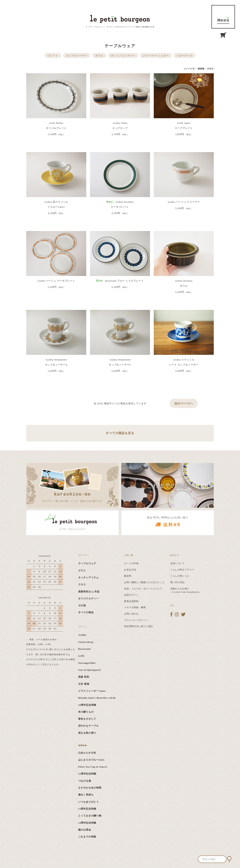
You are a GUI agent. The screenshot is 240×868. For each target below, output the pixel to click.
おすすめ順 (189, 69)
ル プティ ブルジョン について (72, 529)
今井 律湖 (84, 684)
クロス (82, 584)
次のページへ (184, 403)
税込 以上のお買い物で (168, 523)
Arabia (82, 635)
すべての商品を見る (120, 433)
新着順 (210, 69)
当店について (177, 563)
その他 (82, 605)
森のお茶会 (85, 830)
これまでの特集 (87, 837)
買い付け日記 (177, 582)
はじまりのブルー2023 (91, 760)
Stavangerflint (87, 663)
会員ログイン (131, 595)
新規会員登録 (131, 601)
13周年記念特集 (87, 809)
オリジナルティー (88, 598)
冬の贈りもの (86, 712)
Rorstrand (84, 649)
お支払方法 (130, 570)
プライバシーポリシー (136, 620)
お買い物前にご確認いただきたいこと (145, 582)
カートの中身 (131, 563)
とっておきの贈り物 (90, 816)
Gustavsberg (86, 642)
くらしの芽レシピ (180, 576)
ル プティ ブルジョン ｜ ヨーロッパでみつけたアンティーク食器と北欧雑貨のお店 (120, 27)
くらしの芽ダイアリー (182, 570)
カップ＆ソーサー (77, 56)
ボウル (99, 56)
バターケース (184, 56)
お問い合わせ (131, 614)
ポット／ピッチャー (123, 56)
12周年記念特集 (87, 774)
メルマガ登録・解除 (135, 607)
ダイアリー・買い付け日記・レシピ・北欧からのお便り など (73, 497)
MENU (223, 17)
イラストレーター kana (92, 691)
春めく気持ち (86, 795)
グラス (82, 571)
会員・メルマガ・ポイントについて (143, 589)
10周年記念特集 (87, 705)
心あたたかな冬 (87, 753)
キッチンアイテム (88, 578)
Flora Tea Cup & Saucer (93, 767)
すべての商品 (86, 612)
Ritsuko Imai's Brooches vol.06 (97, 698)
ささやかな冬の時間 (90, 788)
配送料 (128, 576)
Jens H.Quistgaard (89, 670)
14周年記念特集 (87, 823)
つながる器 (85, 781)
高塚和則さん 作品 (89, 592)
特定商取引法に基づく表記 (139, 626)
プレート (53, 56)
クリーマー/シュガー (156, 56)
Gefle (81, 656)
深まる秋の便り (87, 733)
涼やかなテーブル (88, 726)
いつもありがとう (88, 802)
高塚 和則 (84, 677)
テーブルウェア (87, 563)
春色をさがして (87, 719)
